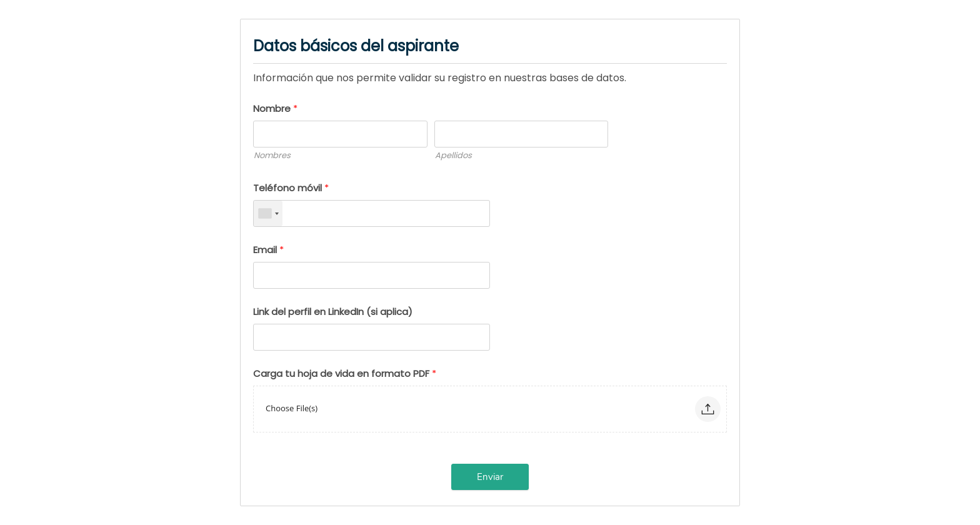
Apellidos (453, 155)
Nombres (272, 155)
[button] (708, 409)
